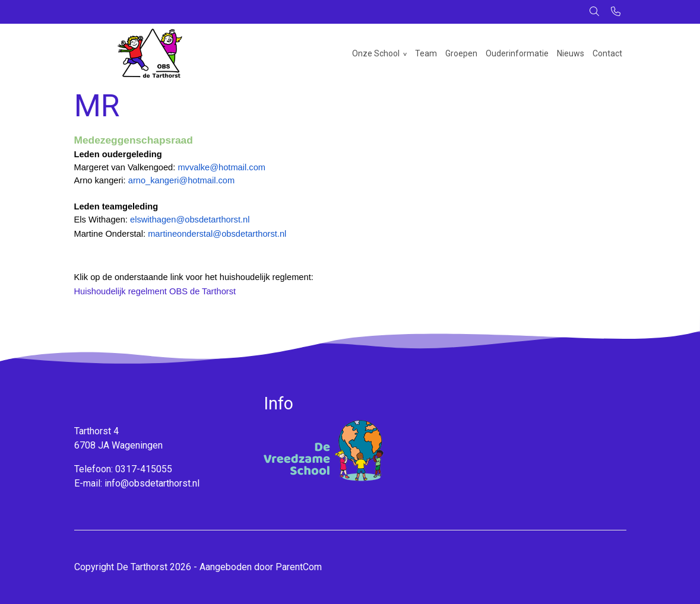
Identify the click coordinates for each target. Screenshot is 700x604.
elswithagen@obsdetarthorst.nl (190, 220)
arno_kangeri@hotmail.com (181, 180)
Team (426, 53)
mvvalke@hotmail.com (221, 167)
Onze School (376, 53)
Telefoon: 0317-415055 (123, 469)
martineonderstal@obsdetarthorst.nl (217, 234)
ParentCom (299, 567)
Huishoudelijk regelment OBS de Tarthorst (155, 291)
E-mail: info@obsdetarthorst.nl (137, 483)
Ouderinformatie (517, 53)
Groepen (461, 53)
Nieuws (571, 53)
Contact (607, 53)
